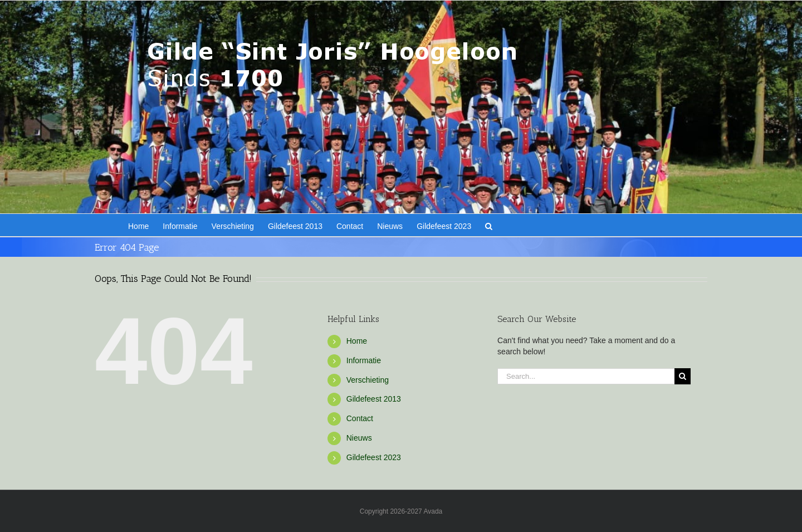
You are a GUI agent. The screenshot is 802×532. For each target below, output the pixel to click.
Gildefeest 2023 (374, 457)
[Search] (683, 376)
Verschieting (368, 380)
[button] (489, 225)
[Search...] (586, 376)
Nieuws (359, 438)
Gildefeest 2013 (374, 399)
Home (357, 341)
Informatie (364, 360)
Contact (360, 418)
